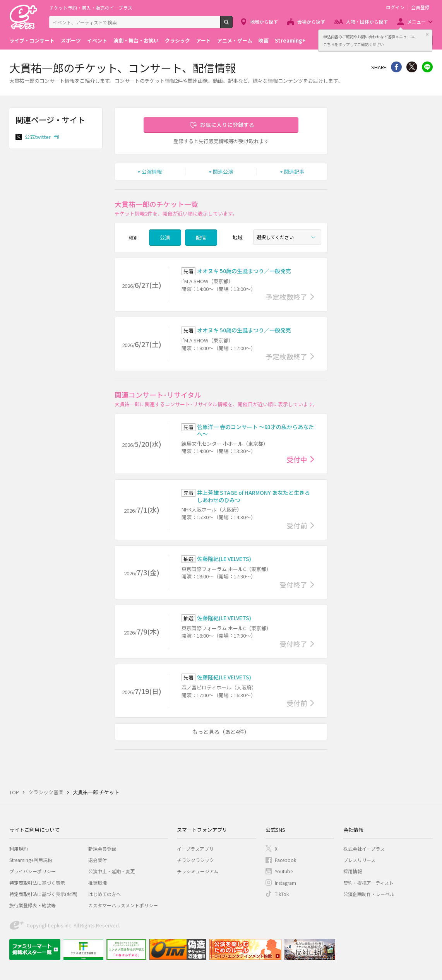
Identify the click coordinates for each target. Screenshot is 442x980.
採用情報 (353, 871)
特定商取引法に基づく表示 (37, 883)
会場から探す (311, 21)
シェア (396, 67)
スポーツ (71, 40)
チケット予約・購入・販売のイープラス (91, 8)
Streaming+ (290, 40)
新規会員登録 (102, 849)
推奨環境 (98, 883)
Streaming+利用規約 (31, 860)
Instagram (285, 883)
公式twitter (38, 137)
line (427, 67)
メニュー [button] (416, 21)
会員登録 (420, 7)
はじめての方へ (105, 894)
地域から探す (264, 21)
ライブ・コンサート (32, 40)
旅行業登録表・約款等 (33, 905)
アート (204, 40)
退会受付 (98, 860)
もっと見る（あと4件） (221, 732)
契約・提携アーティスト (368, 883)
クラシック (177, 40)
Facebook (285, 860)
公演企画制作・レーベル (369, 894)
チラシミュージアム (198, 871)
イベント (97, 40)
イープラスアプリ (195, 849)
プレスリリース (359, 860)
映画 (264, 40)
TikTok (282, 894)
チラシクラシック (195, 860)
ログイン (395, 7)
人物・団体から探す (367, 21)
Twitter (412, 67)
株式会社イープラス (364, 849)
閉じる (427, 34)
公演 (165, 237)
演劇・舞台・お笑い (136, 40)
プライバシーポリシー (33, 871)
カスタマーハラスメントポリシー (123, 905)
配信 (201, 237)
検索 (232, 25)
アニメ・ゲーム (235, 40)
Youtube (284, 871)
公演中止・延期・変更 (111, 871)
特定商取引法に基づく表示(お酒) (43, 894)
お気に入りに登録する (227, 125)
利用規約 (19, 849)
